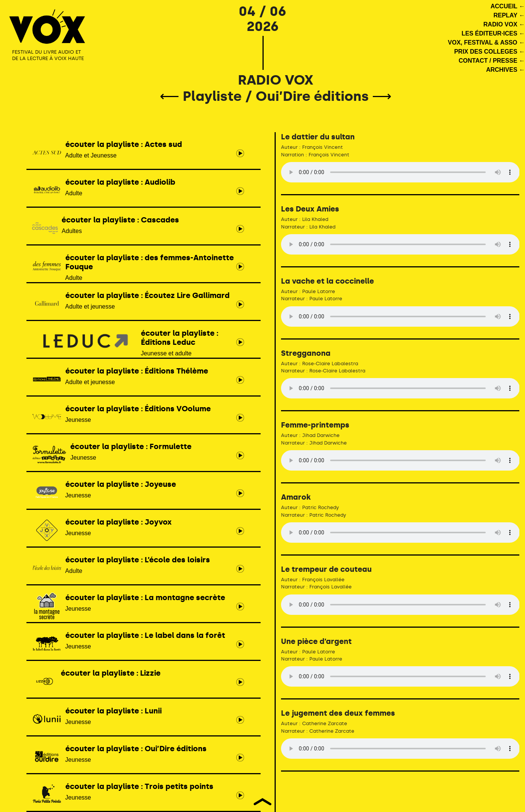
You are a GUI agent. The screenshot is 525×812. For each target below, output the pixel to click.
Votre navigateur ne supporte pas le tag (400, 172)
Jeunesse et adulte (138, 343)
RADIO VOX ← (504, 24)
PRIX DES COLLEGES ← (489, 52)
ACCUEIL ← (508, 6)
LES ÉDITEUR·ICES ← (493, 33)
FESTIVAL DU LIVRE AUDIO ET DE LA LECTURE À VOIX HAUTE (48, 55)
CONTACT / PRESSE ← (492, 61)
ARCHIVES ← (506, 70)
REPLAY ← (509, 15)
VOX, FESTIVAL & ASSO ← (486, 42)
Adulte (138, 267)
